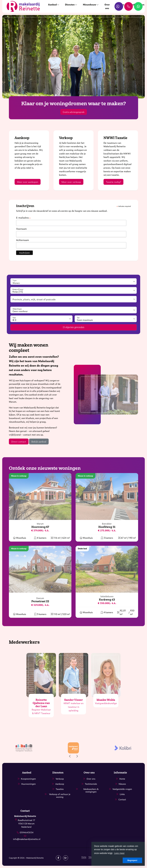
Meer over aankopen (28, 182)
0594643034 (27, 832)
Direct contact (19, 442)
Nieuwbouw (91, 4)
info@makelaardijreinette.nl (27, 839)
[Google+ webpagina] (66, 858)
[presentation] (70, 756)
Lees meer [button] (119, 853)
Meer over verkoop (71, 182)
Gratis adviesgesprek (74, 112)
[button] (73, 327)
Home (84, 857)
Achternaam (23, 240)
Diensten (71, 4)
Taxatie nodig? (113, 182)
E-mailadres (23, 218)
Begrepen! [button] (132, 860)
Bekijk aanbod (39, 442)
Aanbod (54, 4)
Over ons (107, 6)
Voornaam (21, 229)
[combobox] (73, 290)
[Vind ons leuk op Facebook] (58, 858)
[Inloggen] (119, 6)
